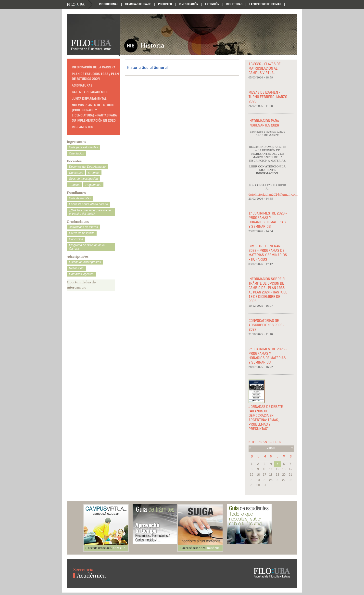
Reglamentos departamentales (87, 13)
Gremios (94, 173)
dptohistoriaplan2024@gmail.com (268, 194)
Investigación (189, 4)
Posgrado (165, 4)
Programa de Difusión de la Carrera (87, 247)
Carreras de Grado (138, 4)
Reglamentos (82, 127)
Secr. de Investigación (84, 179)
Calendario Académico (90, 92)
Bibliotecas (234, 4)
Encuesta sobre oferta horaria (88, 204)
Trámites (75, 185)
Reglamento (94, 185)
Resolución (76, 268)
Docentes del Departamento (87, 167)
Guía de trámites (80, 198)
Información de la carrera (94, 67)
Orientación (77, 153)
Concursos (76, 173)
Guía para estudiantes (84, 147)
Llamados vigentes (81, 274)
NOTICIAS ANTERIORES (265, 442)
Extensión (212, 4)
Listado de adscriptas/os (85, 262)
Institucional (109, 4)
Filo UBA (80, 5)
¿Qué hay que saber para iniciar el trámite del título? (90, 212)
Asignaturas (82, 85)
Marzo (271, 448)
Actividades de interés (83, 227)
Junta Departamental (89, 99)
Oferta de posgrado (82, 233)
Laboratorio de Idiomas (265, 4)
